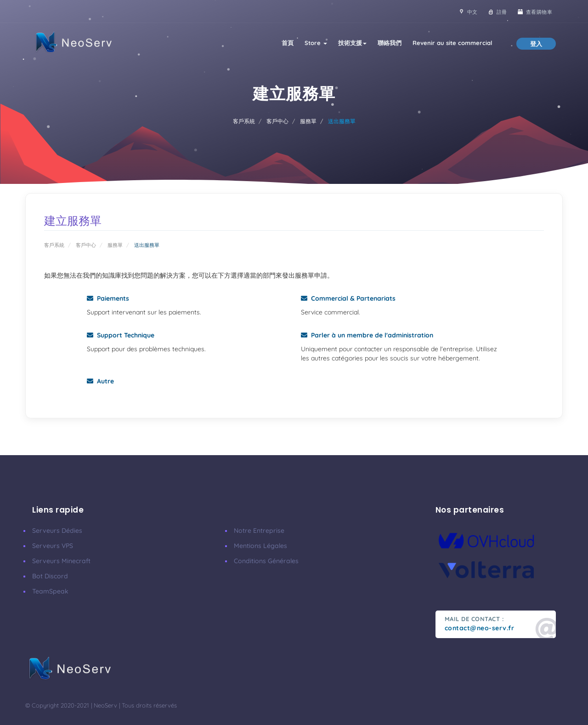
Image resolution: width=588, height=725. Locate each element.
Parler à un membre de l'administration (367, 335)
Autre (100, 381)
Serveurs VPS (53, 546)
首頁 (288, 43)
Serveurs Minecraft (61, 561)
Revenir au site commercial (452, 43)
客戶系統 (244, 121)
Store (316, 43)
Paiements (108, 298)
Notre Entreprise (259, 531)
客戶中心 (277, 121)
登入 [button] (536, 44)
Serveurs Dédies (57, 531)
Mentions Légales (260, 546)
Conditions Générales (266, 561)
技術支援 (352, 43)
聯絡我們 (390, 43)
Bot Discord (50, 576)
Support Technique (121, 335)
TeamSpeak (50, 591)
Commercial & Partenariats (348, 298)
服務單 (308, 121)
